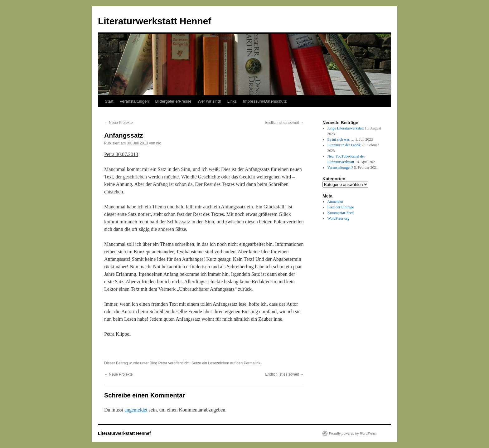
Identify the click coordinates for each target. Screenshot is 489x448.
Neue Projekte (118, 123)
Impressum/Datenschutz (265, 101)
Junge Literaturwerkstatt (346, 128)
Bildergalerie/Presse (173, 101)
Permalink (252, 363)
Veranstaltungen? (340, 168)
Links (232, 101)
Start (109, 101)
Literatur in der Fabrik (344, 145)
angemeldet (136, 410)
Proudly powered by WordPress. (353, 433)
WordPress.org (338, 218)
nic (159, 143)
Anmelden (335, 202)
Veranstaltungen (134, 101)
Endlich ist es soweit (285, 123)
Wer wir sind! (209, 101)
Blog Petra (158, 363)
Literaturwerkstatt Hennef (155, 21)
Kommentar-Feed (341, 213)
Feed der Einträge (341, 207)
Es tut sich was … (341, 139)
